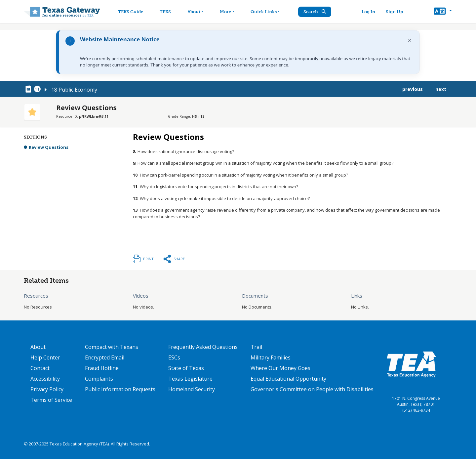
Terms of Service (51, 400)
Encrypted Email (105, 357)
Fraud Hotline (102, 368)
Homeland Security (192, 389)
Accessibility (45, 379)
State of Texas (186, 368)
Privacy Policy (47, 389)
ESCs (174, 357)
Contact (40, 368)
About (38, 347)
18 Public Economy (74, 90)
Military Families (271, 357)
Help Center (45, 357)
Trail (256, 347)
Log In (369, 12)
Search (316, 12)
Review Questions (49, 147)
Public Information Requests (120, 389)
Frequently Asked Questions (203, 347)
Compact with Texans (112, 347)
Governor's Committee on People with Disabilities (312, 389)
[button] (443, 12)
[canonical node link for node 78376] (29, 89)
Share (179, 259)
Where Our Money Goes (280, 368)
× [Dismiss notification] (410, 40)
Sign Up (395, 12)
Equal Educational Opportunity (288, 379)
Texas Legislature (190, 379)
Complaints (99, 379)
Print (148, 259)
